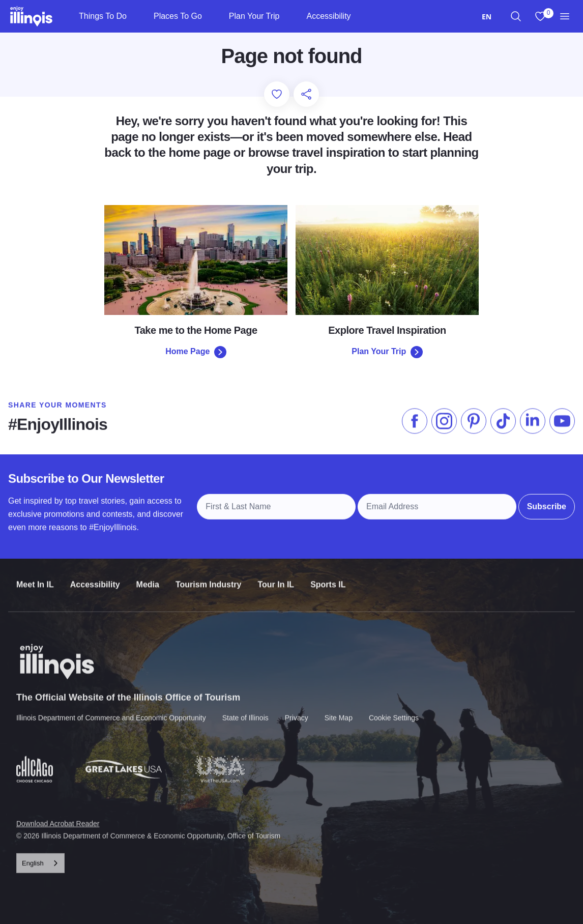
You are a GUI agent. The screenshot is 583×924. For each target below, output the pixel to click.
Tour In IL (276, 579)
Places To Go (178, 16)
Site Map (339, 711)
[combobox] (487, 17)
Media (148, 579)
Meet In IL (35, 579)
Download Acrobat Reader (58, 817)
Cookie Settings (394, 711)
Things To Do (103, 16)
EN (487, 17)
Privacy (297, 711)
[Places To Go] (210, 16)
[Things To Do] (135, 16)
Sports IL (328, 579)
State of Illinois (245, 711)
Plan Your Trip (254, 16)
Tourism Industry (209, 579)
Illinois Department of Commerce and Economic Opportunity (111, 711)
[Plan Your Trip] (288, 16)
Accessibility (328, 16)
